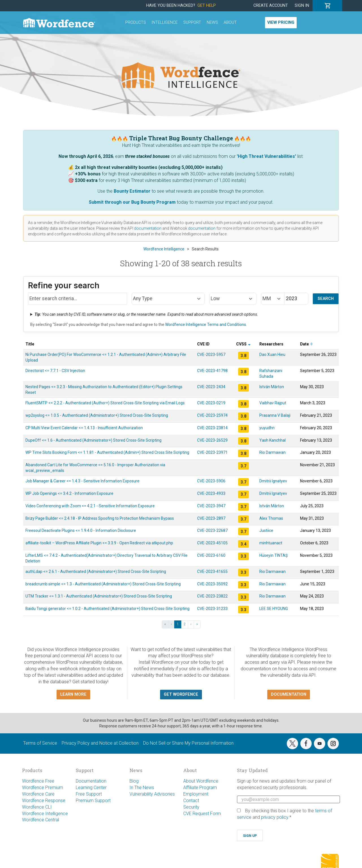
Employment (196, 794)
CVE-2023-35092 (212, 584)
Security (191, 807)
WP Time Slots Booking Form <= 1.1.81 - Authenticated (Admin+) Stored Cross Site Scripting (107, 452)
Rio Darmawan (272, 452)
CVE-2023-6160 (211, 555)
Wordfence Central (41, 820)
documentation (148, 228)
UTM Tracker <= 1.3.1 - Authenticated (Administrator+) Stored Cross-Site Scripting (99, 596)
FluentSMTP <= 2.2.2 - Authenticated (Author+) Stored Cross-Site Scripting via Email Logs (105, 403)
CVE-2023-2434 (211, 387)
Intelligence (165, 22)
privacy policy (275, 817)
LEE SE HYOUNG (274, 609)
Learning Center (91, 788)
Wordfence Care (38, 794)
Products (136, 22)
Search (326, 299)
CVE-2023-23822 (212, 596)
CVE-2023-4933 (211, 493)
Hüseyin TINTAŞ (273, 555)
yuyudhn (267, 428)
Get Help (207, 6)
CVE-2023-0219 (211, 403)
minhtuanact (271, 543)
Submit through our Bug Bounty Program (132, 202)
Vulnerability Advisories (152, 794)
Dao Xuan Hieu (272, 354)
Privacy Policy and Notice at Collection (100, 743)
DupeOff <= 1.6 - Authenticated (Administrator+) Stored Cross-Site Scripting (93, 440)
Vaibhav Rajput (273, 403)
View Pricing (281, 22)
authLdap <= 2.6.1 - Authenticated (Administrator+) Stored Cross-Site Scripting (96, 571)
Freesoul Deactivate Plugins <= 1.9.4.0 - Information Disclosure (81, 530)
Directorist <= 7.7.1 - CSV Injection (55, 371)
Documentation (91, 781)
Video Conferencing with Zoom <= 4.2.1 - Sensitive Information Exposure (90, 506)
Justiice (266, 530)
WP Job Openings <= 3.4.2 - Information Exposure (69, 493)
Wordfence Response (44, 801)
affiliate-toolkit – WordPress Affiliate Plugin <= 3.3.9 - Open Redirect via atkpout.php (99, 543)
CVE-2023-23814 (212, 428)
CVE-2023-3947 (211, 506)
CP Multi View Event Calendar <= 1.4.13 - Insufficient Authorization (84, 428)
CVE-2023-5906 (211, 481)
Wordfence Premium (43, 788)
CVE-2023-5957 (211, 354)
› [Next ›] (191, 624)
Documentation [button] (289, 694)
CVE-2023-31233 (212, 609)
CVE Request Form (202, 814)
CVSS (243, 344)
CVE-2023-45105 (212, 543)
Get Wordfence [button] (181, 694)
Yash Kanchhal (272, 440)
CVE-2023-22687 (212, 530)
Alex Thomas (271, 518)
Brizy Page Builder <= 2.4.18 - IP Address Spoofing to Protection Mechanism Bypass (100, 518)
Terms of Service (40, 743)
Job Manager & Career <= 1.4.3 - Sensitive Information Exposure (82, 481)
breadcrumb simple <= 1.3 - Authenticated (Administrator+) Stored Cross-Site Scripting (103, 584)
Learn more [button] (73, 694)
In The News (142, 788)
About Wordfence (201, 781)
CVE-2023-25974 (212, 415)
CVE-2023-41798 (212, 371)
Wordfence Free (38, 781)
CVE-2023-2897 (211, 518)
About (230, 22)
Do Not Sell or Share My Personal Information (188, 743)
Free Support (89, 794)
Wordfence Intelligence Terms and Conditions (206, 325)
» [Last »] (197, 624)
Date (306, 344)
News (212, 22)
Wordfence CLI (37, 807)
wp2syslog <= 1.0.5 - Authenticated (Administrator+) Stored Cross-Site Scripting (97, 415)
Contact (191, 801)
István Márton (272, 387)
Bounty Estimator (132, 191)
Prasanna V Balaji (275, 415)
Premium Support (93, 801)
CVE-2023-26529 (212, 440)
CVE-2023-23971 (212, 452)
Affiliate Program (200, 788)
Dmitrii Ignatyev (273, 481)
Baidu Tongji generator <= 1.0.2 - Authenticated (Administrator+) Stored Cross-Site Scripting (107, 609)
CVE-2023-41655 (212, 571)
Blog (134, 781)
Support (192, 22)
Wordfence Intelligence (45, 814)
